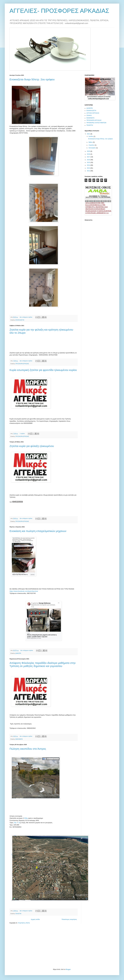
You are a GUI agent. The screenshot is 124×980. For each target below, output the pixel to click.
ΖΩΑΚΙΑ (89, 115)
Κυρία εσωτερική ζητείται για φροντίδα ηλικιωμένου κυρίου (43, 370)
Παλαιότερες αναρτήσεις (69, 919)
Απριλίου (92, 145)
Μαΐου (91, 142)
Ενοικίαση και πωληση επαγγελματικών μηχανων (38, 531)
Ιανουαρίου (92, 148)
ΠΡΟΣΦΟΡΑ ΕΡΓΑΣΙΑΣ (22, 364)
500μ (26, 818)
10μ (15, 823)
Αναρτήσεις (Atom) (24, 923)
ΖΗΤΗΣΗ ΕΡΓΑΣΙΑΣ (93, 113)
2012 (89, 171)
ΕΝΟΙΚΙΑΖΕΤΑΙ (20, 320)
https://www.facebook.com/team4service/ (24, 591)
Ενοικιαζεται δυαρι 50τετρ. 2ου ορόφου (32, 79)
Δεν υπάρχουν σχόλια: (26, 317)
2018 (89, 154)
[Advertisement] (27, 946)
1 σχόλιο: (23, 434)
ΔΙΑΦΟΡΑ (18, 653)
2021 (89, 134)
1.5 (19, 823)
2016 (89, 160)
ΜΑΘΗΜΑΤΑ (19, 739)
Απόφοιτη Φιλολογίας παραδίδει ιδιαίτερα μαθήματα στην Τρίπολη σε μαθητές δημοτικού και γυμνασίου (43, 665)
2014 (89, 165)
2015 (89, 162)
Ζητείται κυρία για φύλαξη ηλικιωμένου (32, 446)
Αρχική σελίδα (35, 919)
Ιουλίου (91, 136)
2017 (89, 157)
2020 (89, 151)
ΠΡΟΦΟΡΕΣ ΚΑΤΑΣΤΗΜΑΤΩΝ (96, 123)
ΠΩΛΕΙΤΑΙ (18, 914)
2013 (89, 168)
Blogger (68, 969)
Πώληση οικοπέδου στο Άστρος (28, 749)
